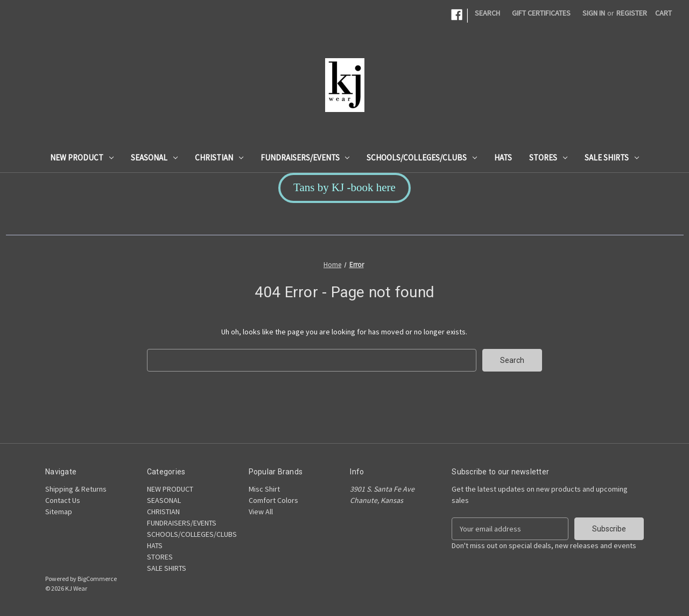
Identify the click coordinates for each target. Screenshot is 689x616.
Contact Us (63, 500)
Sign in (594, 13)
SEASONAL (154, 157)
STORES (548, 157)
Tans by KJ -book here (344, 187)
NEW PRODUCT (82, 157)
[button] (344, 188)
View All (261, 512)
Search (487, 13)
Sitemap (59, 512)
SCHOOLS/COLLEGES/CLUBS (422, 157)
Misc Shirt (264, 489)
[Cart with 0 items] (663, 13)
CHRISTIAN (219, 157)
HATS (503, 157)
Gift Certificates (541, 13)
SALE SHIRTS (612, 157)
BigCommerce (97, 579)
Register (632, 13)
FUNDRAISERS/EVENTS (305, 157)
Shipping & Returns (76, 489)
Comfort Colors (273, 500)
